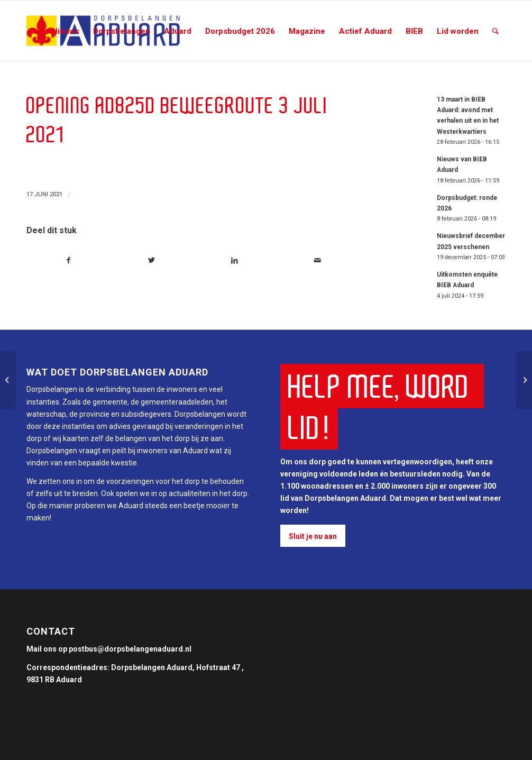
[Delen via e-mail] (318, 260)
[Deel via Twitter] (152, 260)
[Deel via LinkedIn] (235, 260)
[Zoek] (496, 31)
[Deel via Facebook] (68, 260)
